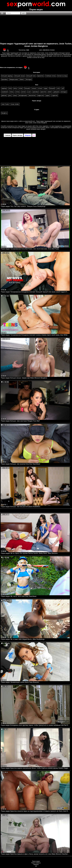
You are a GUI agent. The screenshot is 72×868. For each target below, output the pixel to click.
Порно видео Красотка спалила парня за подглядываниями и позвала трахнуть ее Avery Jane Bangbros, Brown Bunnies (35, 811)
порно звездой (41, 129)
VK (36, 866)
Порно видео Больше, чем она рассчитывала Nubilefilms (21, 507)
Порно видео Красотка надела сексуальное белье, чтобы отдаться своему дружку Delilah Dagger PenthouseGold (35, 768)
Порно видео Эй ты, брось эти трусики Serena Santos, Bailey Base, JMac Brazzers (29, 553)
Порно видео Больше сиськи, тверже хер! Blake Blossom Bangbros (24, 378)
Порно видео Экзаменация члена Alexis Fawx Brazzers (20, 682)
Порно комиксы (36, 863)
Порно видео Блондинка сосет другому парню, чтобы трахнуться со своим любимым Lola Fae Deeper (35, 725)
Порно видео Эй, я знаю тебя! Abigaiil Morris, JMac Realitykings (23, 639)
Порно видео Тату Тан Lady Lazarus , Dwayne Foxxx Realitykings (23, 206)
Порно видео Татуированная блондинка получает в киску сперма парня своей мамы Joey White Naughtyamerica (35, 335)
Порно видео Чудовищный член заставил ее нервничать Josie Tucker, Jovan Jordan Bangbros (36, 45)
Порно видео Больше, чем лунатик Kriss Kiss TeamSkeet (20, 464)
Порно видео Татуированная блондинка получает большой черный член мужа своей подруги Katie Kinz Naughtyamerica (35, 292)
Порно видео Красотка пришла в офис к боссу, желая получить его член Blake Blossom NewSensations (35, 854)
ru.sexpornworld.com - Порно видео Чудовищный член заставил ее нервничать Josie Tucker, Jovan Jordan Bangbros (47, 122)
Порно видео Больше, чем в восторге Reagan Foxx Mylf (20, 421)
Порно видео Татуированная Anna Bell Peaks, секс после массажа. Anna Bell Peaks (30, 249)
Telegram (36, 865)
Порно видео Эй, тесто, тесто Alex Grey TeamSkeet (19, 596)
